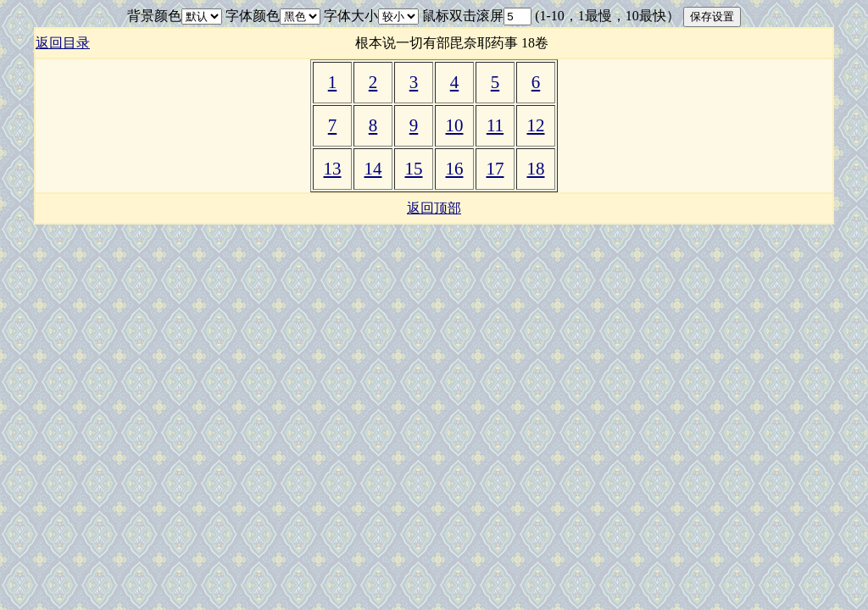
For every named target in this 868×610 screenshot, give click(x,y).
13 (333, 169)
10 (455, 125)
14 (373, 169)
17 (495, 169)
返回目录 (63, 43)
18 (536, 169)
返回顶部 (434, 208)
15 (414, 169)
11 (495, 125)
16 (455, 169)
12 (536, 125)
